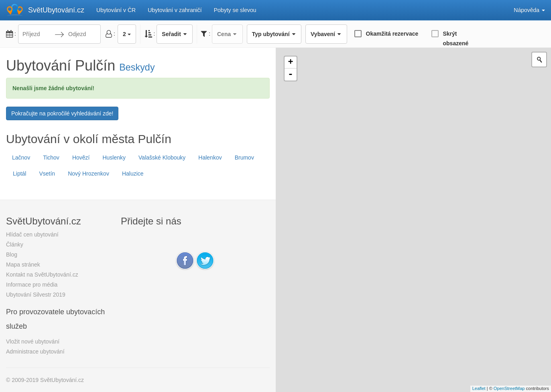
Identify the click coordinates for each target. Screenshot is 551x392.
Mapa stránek (23, 265)
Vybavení (326, 34)
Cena (227, 34)
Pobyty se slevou (235, 10)
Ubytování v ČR (116, 10)
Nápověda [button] (529, 10)
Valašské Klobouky (162, 158)
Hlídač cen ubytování (32, 234)
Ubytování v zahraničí (175, 10)
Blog (12, 255)
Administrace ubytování (35, 352)
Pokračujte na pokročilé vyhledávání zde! (62, 113)
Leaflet (479, 388)
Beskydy (137, 67)
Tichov (51, 158)
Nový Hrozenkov (88, 174)
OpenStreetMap (509, 388)
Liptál (19, 174)
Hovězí (81, 158)
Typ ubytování (274, 34)
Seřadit (175, 34)
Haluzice (133, 174)
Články (15, 244)
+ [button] (290, 63)
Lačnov (21, 158)
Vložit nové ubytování (33, 341)
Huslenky (114, 158)
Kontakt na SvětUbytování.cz (42, 275)
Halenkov (210, 158)
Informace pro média (32, 285)
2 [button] (127, 34)
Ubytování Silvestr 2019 (36, 295)
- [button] (291, 75)
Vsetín (47, 174)
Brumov (244, 158)
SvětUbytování (56, 10)
